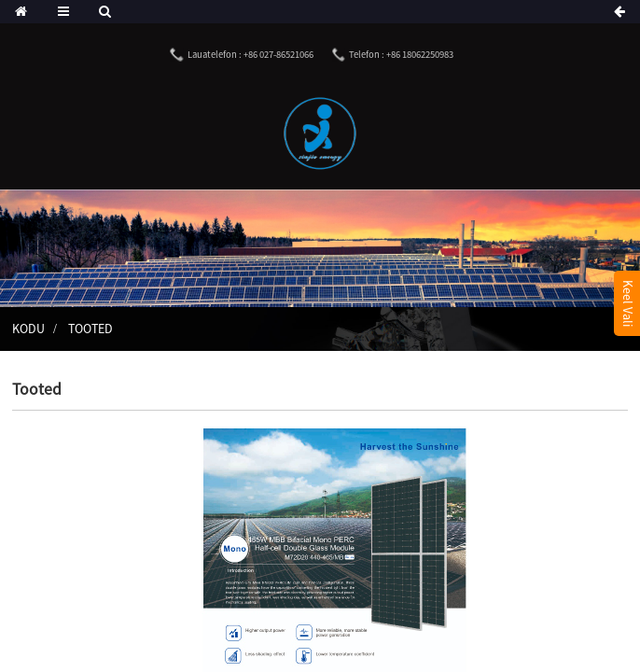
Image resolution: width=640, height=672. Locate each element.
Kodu (28, 329)
